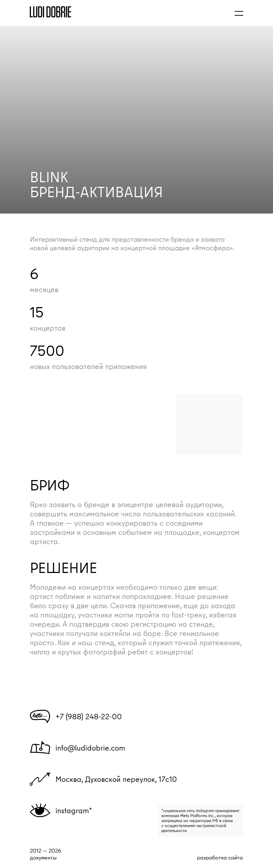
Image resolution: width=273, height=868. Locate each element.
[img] (50, 12)
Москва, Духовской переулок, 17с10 (116, 779)
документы (43, 858)
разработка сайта (220, 857)
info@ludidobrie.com (90, 748)
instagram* (74, 810)
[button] (239, 13)
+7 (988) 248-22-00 (89, 716)
